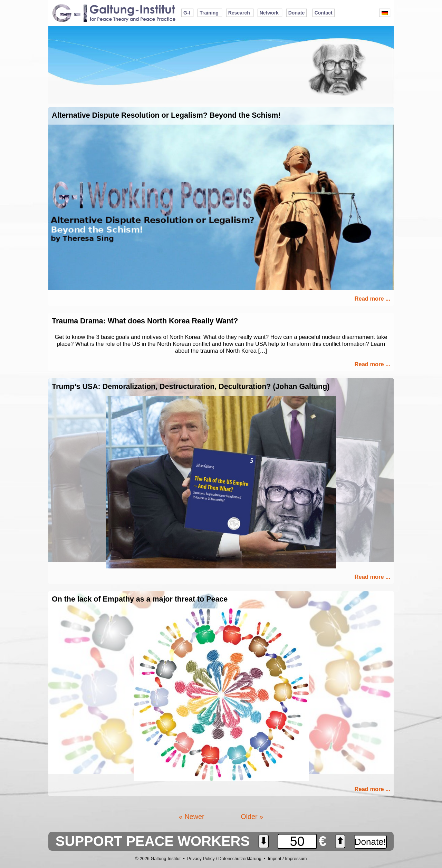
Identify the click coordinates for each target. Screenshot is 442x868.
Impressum (296, 859)
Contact (324, 13)
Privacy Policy (201, 859)
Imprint (274, 859)
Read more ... (372, 299)
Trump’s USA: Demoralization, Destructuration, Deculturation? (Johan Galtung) (191, 387)
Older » (252, 817)
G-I (187, 13)
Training (209, 13)
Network (269, 13)
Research (239, 13)
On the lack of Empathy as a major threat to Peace (140, 599)
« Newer (192, 817)
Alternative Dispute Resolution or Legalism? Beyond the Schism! (166, 115)
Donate (296, 13)
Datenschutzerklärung (240, 859)
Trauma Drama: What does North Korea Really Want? (145, 321)
